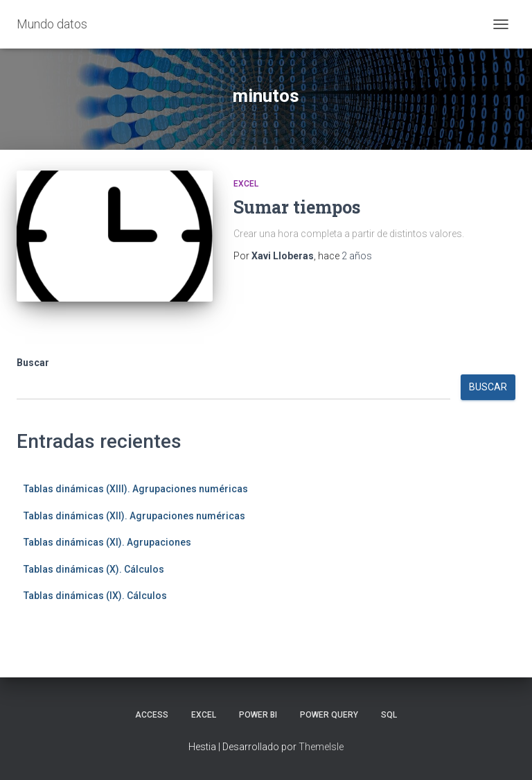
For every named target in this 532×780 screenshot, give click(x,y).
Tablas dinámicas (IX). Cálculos (95, 596)
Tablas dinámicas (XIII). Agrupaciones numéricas (136, 489)
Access (152, 715)
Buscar (33, 363)
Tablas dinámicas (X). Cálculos (94, 569)
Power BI (258, 715)
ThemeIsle (321, 747)
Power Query (329, 715)
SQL (389, 715)
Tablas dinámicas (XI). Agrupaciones (107, 542)
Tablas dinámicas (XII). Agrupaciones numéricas (134, 516)
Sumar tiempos (297, 207)
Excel (246, 184)
